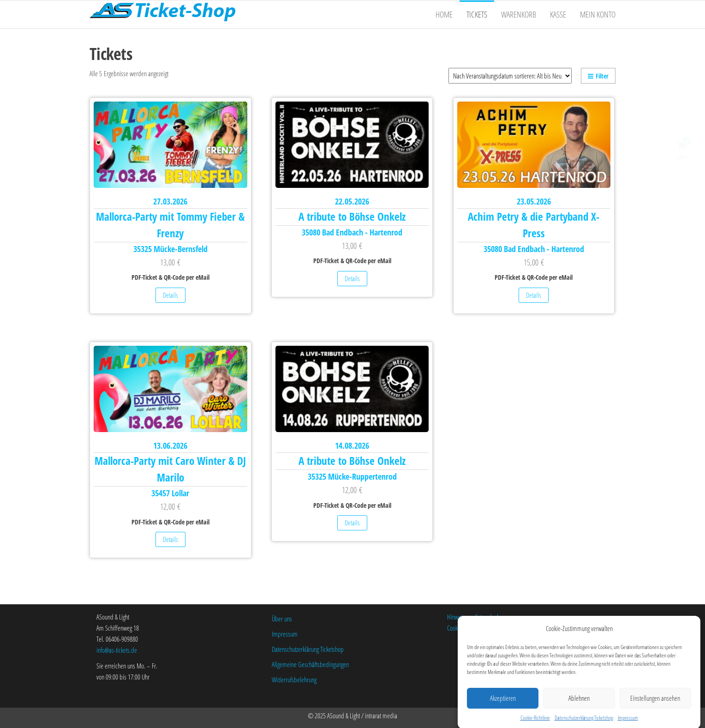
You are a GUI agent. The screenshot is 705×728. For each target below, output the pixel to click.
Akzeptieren (503, 706)
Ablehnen (579, 706)
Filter (598, 76)
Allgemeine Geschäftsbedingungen (310, 664)
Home (444, 14)
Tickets (477, 14)
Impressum (285, 634)
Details (170, 295)
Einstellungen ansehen (655, 706)
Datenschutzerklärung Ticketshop (308, 649)
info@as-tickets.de (117, 650)
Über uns (282, 619)
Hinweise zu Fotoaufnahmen (478, 617)
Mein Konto (598, 14)
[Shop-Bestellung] (510, 76)
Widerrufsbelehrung (294, 680)
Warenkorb (519, 14)
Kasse (558, 14)
